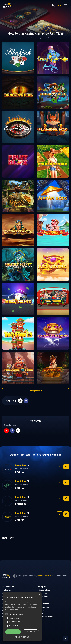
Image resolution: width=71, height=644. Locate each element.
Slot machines (44, 607)
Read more (14, 609)
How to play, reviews (46, 616)
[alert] (22, 617)
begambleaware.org (45, 576)
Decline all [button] (31, 632)
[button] (22, 637)
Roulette (42, 610)
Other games (35, 391)
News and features (46, 590)
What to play (43, 593)
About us (7, 590)
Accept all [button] (13, 632)
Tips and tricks (44, 596)
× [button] (39, 595)
